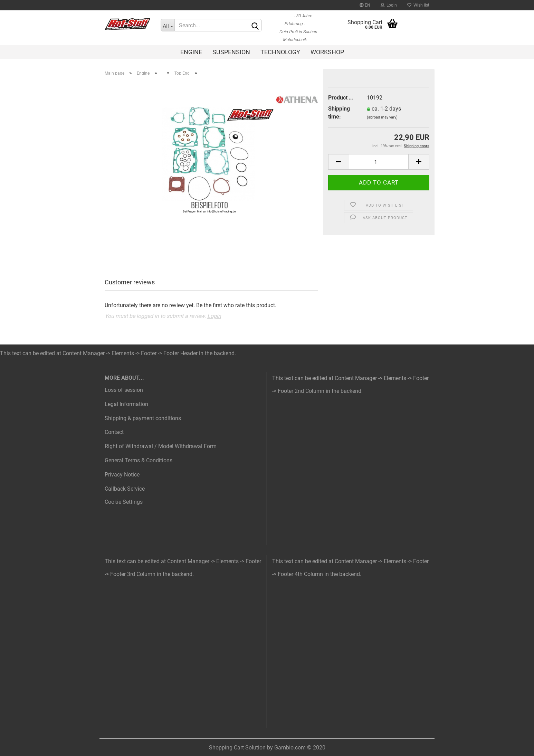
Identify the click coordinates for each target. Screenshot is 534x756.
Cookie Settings (124, 502)
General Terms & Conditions (139, 460)
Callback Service (125, 489)
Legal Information (126, 404)
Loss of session (124, 390)
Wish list (418, 5)
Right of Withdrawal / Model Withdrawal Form (161, 446)
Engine (191, 52)
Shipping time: (339, 113)
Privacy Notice (122, 475)
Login (389, 5)
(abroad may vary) (382, 117)
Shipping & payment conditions (143, 418)
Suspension (231, 52)
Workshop (327, 52)
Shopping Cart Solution (237, 748)
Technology (280, 52)
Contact (114, 432)
